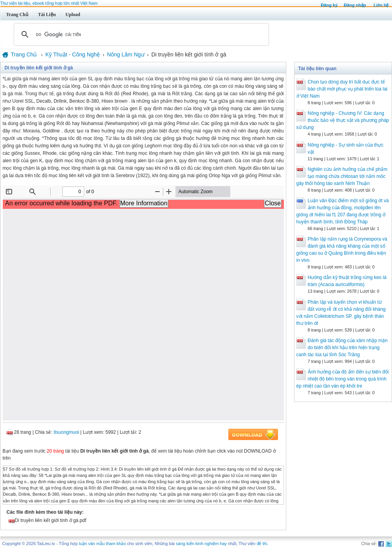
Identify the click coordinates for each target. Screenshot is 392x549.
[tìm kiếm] (140, 34)
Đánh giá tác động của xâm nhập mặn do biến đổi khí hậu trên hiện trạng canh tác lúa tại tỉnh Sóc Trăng (342, 348)
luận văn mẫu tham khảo (102, 544)
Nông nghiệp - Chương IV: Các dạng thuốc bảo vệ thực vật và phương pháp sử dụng (343, 120)
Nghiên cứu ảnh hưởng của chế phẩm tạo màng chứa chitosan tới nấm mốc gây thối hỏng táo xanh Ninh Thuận (342, 176)
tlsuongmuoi (66, 432)
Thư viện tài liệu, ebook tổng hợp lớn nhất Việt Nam (49, 3)
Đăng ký (329, 5)
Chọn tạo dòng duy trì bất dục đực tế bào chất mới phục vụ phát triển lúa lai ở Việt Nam (342, 89)
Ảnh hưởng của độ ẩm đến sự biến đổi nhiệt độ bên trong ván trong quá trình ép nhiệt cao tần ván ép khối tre (343, 379)
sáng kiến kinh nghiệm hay (201, 544)
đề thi (262, 544)
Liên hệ (381, 5)
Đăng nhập (355, 5)
